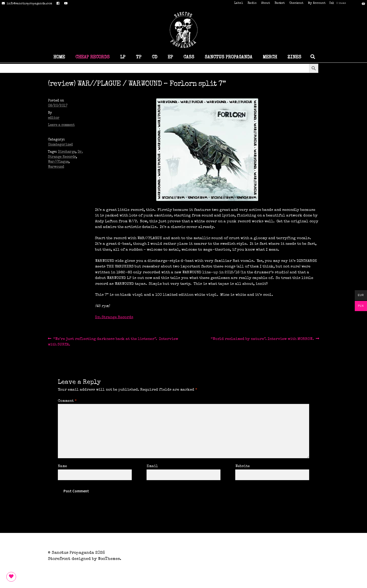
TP (139, 57)
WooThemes (109, 559)
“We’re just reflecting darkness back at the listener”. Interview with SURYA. (113, 341)
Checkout (296, 3)
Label (239, 3)
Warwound (56, 167)
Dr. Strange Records (114, 317)
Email (152, 466)
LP (123, 57)
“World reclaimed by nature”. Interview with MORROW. (262, 339)
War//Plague (58, 162)
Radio (252, 3)
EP (170, 57)
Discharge (67, 152)
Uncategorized (60, 145)
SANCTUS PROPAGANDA (228, 57)
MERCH (270, 57)
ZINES (294, 57)
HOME (59, 57)
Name (62, 466)
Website (243, 466)
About (266, 3)
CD (155, 57)
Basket (280, 3)
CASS (189, 57)
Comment (67, 401)
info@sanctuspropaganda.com (26, 4)
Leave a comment (61, 125)
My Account (317, 3)
